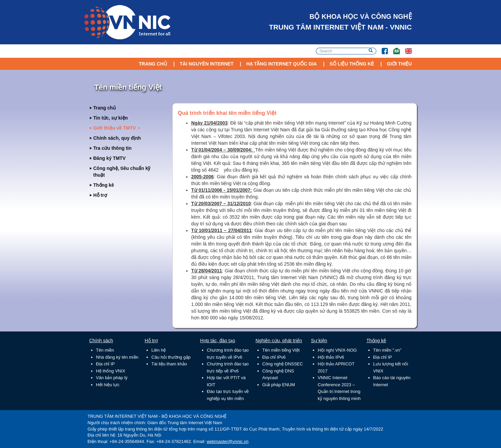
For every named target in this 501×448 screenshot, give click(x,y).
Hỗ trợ (100, 195)
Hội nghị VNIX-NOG (337, 350)
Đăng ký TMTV (110, 158)
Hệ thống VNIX (111, 371)
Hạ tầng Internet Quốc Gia (282, 64)
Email (394, 48)
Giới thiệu (399, 64)
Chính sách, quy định (117, 138)
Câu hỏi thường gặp (171, 357)
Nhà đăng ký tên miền (117, 357)
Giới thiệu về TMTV (117, 128)
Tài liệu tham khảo (169, 364)
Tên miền (105, 350)
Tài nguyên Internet (207, 64)
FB (382, 48)
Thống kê (104, 185)
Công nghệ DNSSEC (283, 364)
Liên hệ (159, 350)
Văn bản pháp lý (112, 378)
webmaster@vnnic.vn (227, 441)
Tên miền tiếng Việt (281, 350)
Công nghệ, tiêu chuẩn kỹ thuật (122, 172)
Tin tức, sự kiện (111, 118)
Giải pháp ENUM (279, 385)
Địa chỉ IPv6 (274, 357)
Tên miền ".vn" (387, 350)
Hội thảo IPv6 (331, 357)
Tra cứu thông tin (113, 148)
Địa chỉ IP (106, 364)
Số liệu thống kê (352, 64)
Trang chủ (153, 64)
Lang (406, 48)
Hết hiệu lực (108, 385)
